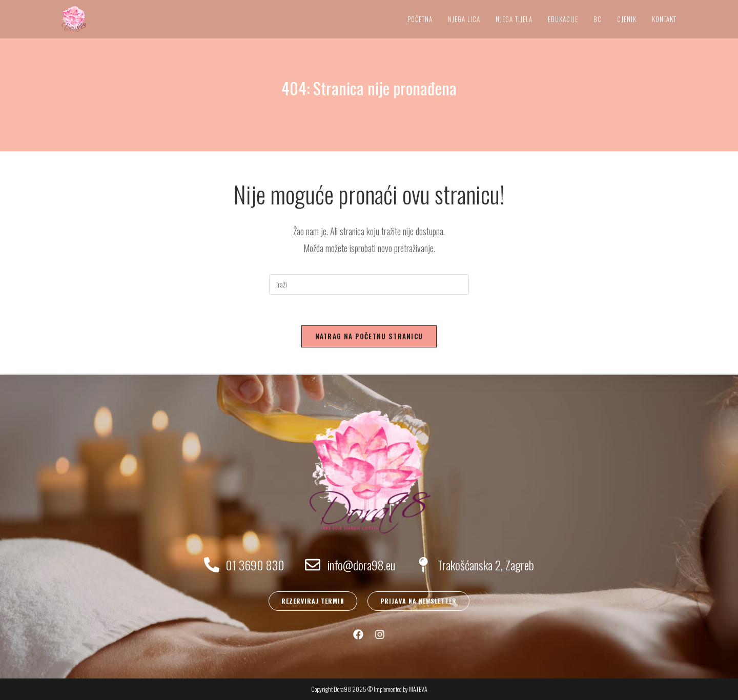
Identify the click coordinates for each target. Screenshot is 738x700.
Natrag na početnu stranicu (369, 336)
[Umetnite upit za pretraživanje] (369, 284)
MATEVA (418, 689)
